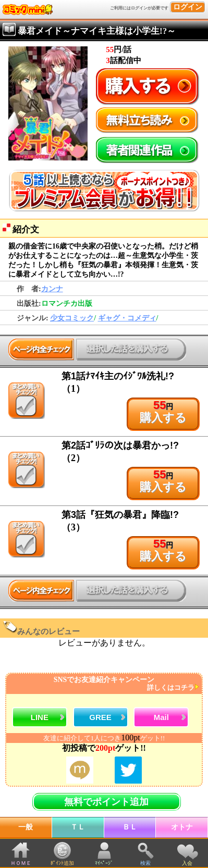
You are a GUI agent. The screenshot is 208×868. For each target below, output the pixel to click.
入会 (187, 863)
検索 (145, 863)
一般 (26, 827)
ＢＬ (130, 827)
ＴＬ (78, 827)
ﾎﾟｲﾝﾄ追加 (62, 863)
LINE (40, 717)
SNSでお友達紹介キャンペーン (103, 684)
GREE (100, 717)
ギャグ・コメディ (127, 318)
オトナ (182, 827)
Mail (161, 717)
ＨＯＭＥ (21, 863)
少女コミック (72, 318)
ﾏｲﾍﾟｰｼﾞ (104, 863)
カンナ (52, 289)
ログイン (188, 7)
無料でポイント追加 (106, 802)
